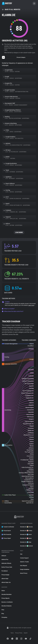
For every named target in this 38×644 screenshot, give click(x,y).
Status (3, 591)
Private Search (6, 531)
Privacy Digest (6, 538)
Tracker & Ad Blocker (8, 527)
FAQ (21, 554)
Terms (12, 633)
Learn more (32, 305)
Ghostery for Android (26, 546)
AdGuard (4, 556)
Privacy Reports (5, 598)
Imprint (26, 633)
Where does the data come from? (13, 311)
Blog (3, 614)
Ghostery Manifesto (7, 594)
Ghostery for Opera (26, 538)
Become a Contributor (7, 602)
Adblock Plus (5, 560)
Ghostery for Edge (26, 542)
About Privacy (24, 573)
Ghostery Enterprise (6, 606)
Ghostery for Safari (26, 534)
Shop (3, 610)
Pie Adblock (5, 571)
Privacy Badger (5, 575)
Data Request (24, 566)
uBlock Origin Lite (6, 582)
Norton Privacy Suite (7, 567)
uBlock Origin (5, 579)
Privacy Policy (19, 633)
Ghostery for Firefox (26, 531)
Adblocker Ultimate (6, 563)
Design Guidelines (25, 569)
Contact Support (24, 558)
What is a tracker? (8, 309)
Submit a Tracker (24, 562)
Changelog (4, 617)
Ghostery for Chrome (26, 527)
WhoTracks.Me (6, 534)
